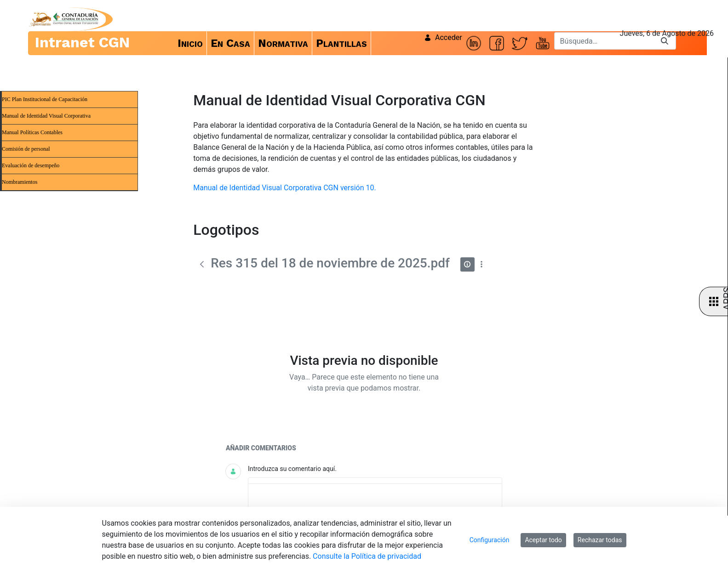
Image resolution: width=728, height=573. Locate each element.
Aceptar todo (543, 540)
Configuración (490, 540)
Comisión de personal (26, 149)
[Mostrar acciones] (482, 264)
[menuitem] (190, 43)
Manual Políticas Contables (32, 132)
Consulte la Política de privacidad (367, 556)
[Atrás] (202, 264)
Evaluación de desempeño (31, 165)
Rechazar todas (600, 540)
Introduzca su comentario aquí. (292, 469)
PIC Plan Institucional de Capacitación (45, 99)
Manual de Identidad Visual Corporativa (46, 116)
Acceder (443, 37)
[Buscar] (604, 41)
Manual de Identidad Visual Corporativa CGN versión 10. (284, 188)
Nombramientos (20, 182)
